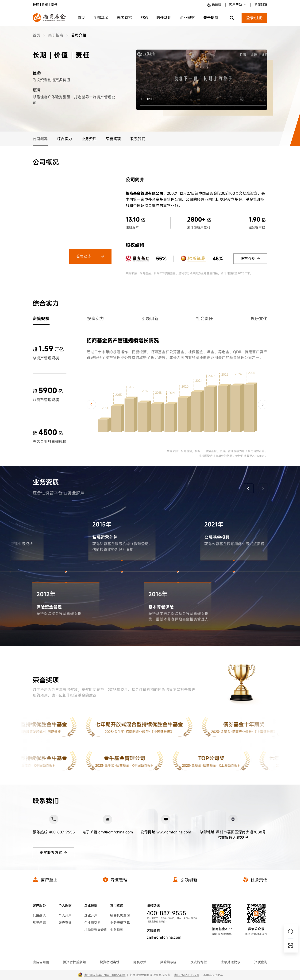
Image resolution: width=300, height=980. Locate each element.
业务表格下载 (120, 923)
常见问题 (39, 923)
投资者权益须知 (74, 962)
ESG (144, 18)
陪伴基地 (164, 18)
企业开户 (91, 915)
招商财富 (261, 5)
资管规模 (41, 319)
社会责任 (204, 319)
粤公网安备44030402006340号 (105, 975)
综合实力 (65, 139)
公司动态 (90, 256)
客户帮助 (238, 5)
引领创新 (150, 319)
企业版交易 (92, 923)
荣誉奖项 (113, 139)
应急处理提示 (231, 962)
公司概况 (40, 139)
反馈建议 (39, 915)
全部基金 (101, 18)
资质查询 (261, 962)
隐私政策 (140, 962)
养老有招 (124, 18)
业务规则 (117, 930)
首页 (81, 18)
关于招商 (211, 18)
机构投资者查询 (96, 930)
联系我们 (138, 139)
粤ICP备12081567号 (187, 975)
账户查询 (65, 923)
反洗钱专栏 (199, 962)
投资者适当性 (110, 962)
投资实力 (96, 319)
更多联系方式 (53, 853)
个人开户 (65, 915)
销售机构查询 (120, 915)
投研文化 (259, 319)
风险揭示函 (168, 962)
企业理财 (187, 18)
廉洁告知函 (41, 962)
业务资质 (89, 139)
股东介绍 (250, 259)
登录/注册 (254, 18)
